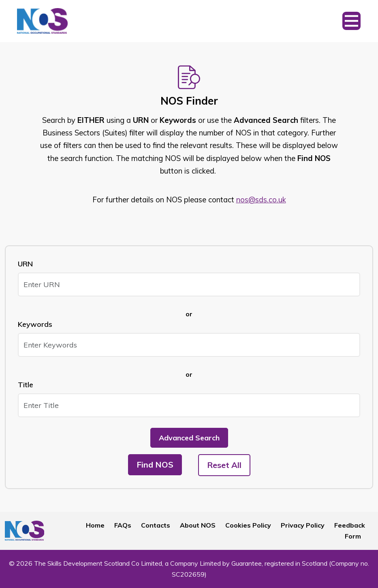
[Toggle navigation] (351, 21)
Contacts (156, 525)
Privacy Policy (303, 525)
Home (95, 525)
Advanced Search (189, 438)
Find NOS (155, 465)
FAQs (123, 525)
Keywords (35, 324)
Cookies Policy (248, 525)
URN (25, 264)
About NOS (198, 525)
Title (26, 385)
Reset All (224, 465)
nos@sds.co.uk (261, 200)
